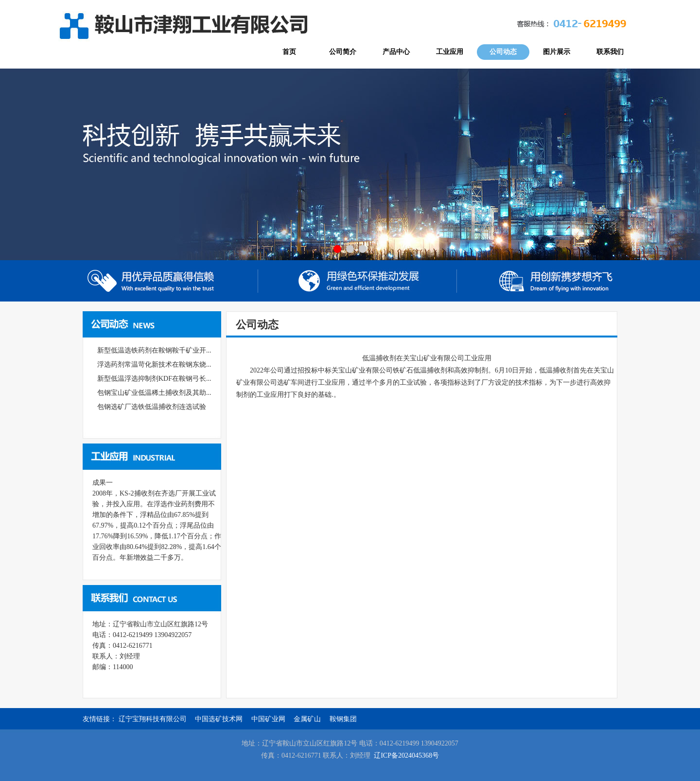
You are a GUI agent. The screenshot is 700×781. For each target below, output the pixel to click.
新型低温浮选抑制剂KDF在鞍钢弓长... (154, 379)
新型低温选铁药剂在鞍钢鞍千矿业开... (154, 350)
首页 (289, 52)
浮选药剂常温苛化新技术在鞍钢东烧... (154, 364)
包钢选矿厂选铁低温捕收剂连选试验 (152, 407)
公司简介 (343, 52)
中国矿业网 (268, 719)
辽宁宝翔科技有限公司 (153, 719)
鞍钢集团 (343, 719)
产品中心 (396, 52)
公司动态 (503, 52)
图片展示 (557, 52)
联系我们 (610, 52)
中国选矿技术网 (219, 719)
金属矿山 (307, 719)
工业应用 (450, 52)
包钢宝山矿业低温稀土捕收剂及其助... (154, 393)
